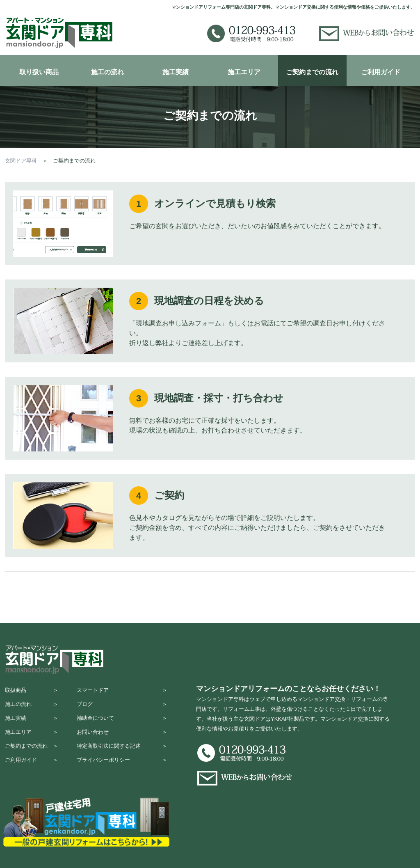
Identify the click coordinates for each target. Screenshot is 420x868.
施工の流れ (107, 72)
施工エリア (244, 72)
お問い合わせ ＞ (122, 740)
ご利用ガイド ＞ (32, 772)
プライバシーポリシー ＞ (122, 772)
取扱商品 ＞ (32, 692)
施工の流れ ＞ (32, 708)
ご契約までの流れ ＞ (32, 756)
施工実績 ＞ (32, 724)
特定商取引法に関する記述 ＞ (122, 756)
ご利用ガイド (381, 72)
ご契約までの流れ (312, 72)
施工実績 (176, 72)
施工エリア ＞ (32, 740)
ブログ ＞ (122, 708)
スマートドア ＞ (122, 692)
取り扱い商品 (39, 72)
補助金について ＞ (122, 724)
